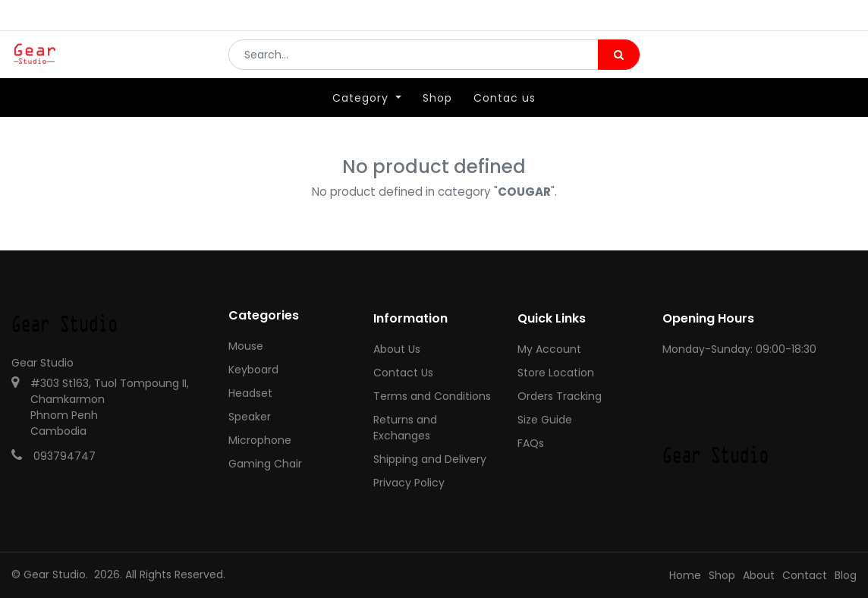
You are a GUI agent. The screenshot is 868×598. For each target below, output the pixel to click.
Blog (846, 575)
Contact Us (403, 373)
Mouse (246, 346)
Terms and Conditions (432, 396)
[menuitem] (437, 119)
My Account (549, 349)
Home (685, 575)
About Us (397, 349)
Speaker (250, 417)
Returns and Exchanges (405, 428)
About (759, 575)
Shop (722, 575)
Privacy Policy (409, 483)
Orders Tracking (560, 396)
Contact (805, 575)
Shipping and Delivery (430, 459)
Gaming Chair (265, 464)
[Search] (619, 65)
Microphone (260, 440)
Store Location (556, 373)
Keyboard (253, 370)
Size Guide (545, 420)
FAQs (531, 443)
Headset (250, 393)
